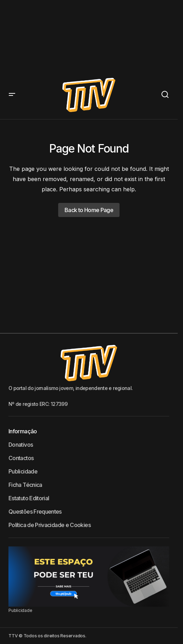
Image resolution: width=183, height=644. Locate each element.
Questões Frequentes (35, 512)
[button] (12, 95)
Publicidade (23, 471)
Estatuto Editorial (29, 498)
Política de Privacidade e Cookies (50, 525)
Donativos (21, 445)
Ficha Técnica (25, 485)
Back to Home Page (89, 210)
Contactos (21, 458)
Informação (23, 431)
